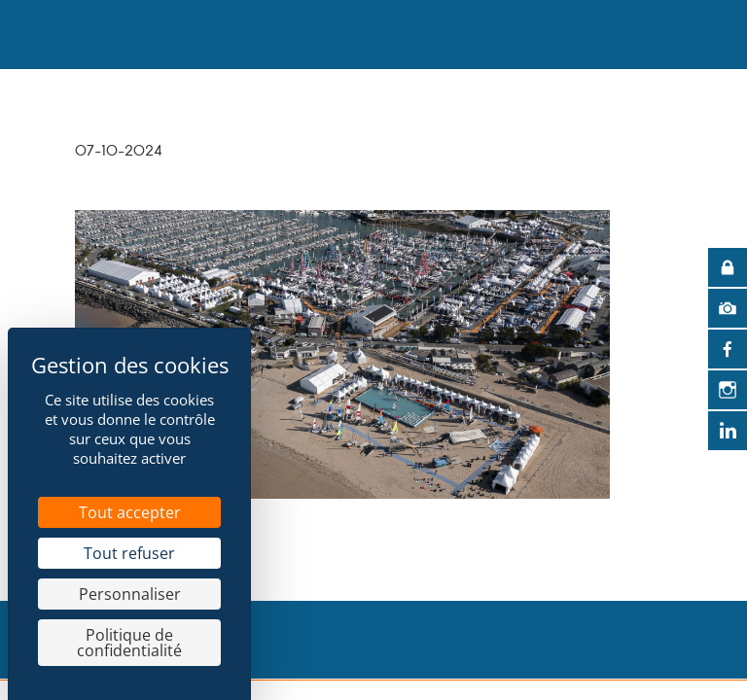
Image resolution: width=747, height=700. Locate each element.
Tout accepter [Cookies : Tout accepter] (130, 512)
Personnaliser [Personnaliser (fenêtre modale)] (130, 594)
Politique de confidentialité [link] (129, 643)
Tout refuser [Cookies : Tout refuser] (129, 553)
